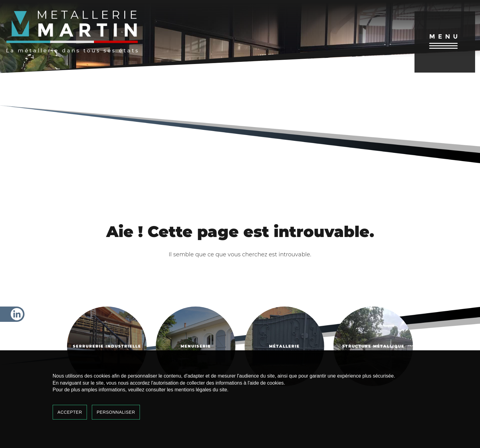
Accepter (70, 412)
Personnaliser (116, 412)
